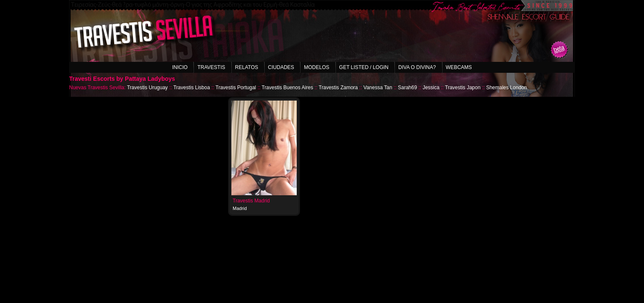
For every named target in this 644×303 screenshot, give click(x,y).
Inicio (180, 67)
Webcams (459, 67)
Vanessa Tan (378, 88)
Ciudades (281, 67)
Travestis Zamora (338, 88)
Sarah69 (407, 88)
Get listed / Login (364, 67)
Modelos (317, 67)
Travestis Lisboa (192, 88)
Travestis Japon (463, 88)
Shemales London (506, 88)
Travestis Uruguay (147, 88)
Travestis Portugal (236, 88)
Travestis (211, 67)
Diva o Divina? (417, 67)
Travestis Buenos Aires (287, 88)
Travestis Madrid (251, 201)
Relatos (247, 67)
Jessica (431, 88)
